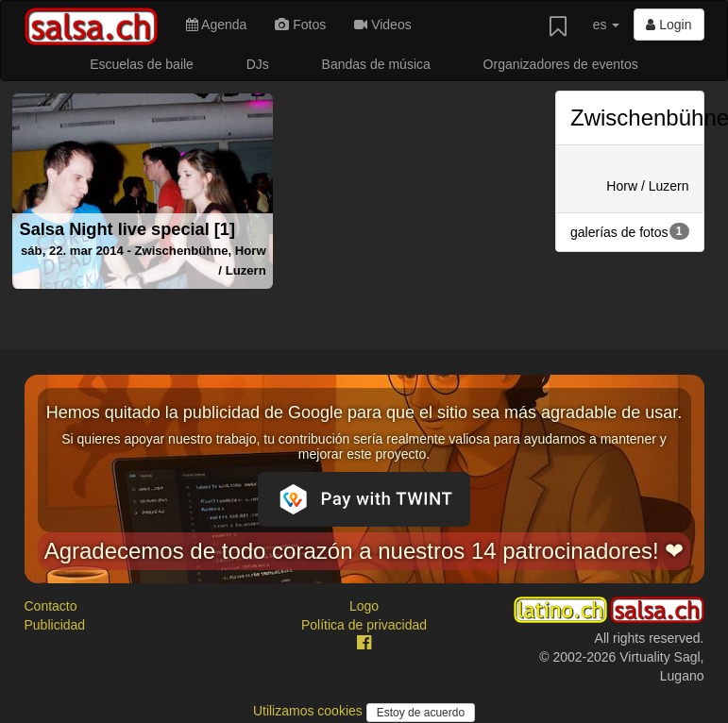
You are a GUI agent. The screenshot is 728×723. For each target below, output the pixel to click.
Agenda (216, 25)
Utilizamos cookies (310, 711)
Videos (382, 25)
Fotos (300, 25)
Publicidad (55, 625)
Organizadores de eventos (561, 64)
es (607, 25)
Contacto (51, 606)
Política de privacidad (364, 625)
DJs (258, 64)
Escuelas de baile (142, 64)
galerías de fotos (630, 231)
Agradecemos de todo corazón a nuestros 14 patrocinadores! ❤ (364, 551)
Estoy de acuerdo (421, 713)
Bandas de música (376, 64)
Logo (364, 606)
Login (669, 25)
